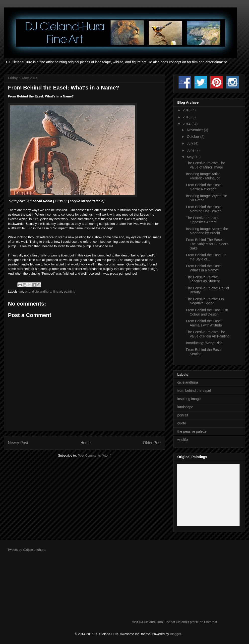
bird (28, 291)
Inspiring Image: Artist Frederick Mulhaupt (203, 176)
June (191, 150)
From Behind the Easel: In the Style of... (206, 257)
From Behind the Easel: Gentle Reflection (204, 187)
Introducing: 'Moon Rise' (205, 343)
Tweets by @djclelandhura (27, 550)
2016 (187, 110)
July (190, 143)
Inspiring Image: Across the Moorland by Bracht (207, 231)
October (193, 137)
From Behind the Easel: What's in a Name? (204, 268)
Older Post (152, 443)
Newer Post (18, 443)
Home (86, 443)
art (21, 291)
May (190, 157)
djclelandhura (42, 291)
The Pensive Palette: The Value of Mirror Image (206, 165)
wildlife (183, 440)
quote (182, 423)
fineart (58, 291)
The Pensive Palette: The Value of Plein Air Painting (208, 334)
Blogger (175, 634)
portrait (183, 415)
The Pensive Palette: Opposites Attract (202, 220)
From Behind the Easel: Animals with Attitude (204, 323)
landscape (185, 407)
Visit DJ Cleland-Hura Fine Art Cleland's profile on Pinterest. (175, 622)
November (195, 130)
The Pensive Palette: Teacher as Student (203, 279)
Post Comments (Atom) (94, 455)
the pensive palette (192, 431)
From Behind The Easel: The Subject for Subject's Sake (207, 244)
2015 (187, 117)
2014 (187, 124)
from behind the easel (194, 391)
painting (70, 291)
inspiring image (189, 399)
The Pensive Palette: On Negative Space (205, 301)
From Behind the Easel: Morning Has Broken (204, 209)
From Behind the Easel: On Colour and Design (207, 312)
